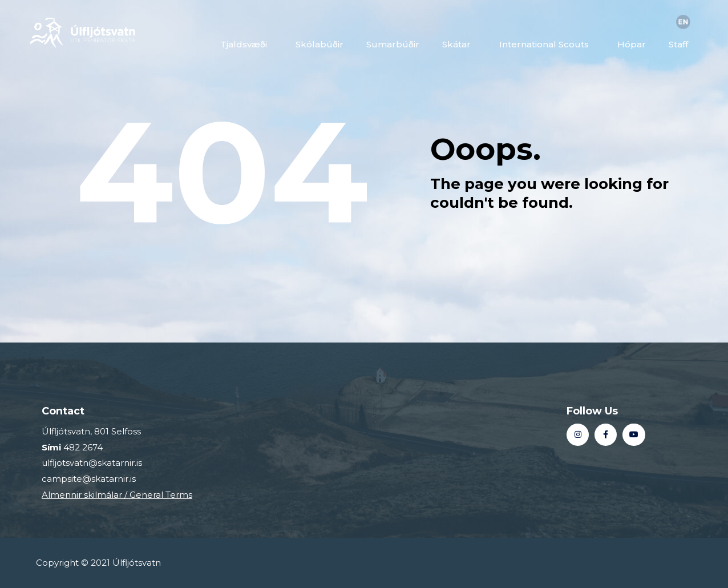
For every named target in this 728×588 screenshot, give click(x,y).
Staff (681, 45)
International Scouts (547, 45)
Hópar (632, 44)
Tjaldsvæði (246, 45)
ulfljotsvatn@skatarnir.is (92, 463)
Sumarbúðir (393, 44)
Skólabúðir (319, 44)
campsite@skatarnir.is (89, 479)
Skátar (459, 45)
